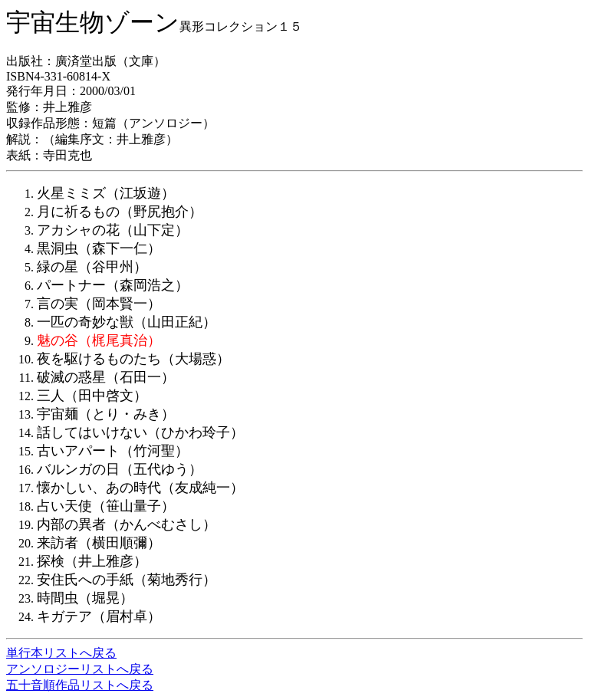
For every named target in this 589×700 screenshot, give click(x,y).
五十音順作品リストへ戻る (80, 685)
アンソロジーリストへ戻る (80, 669)
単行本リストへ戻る (61, 653)
